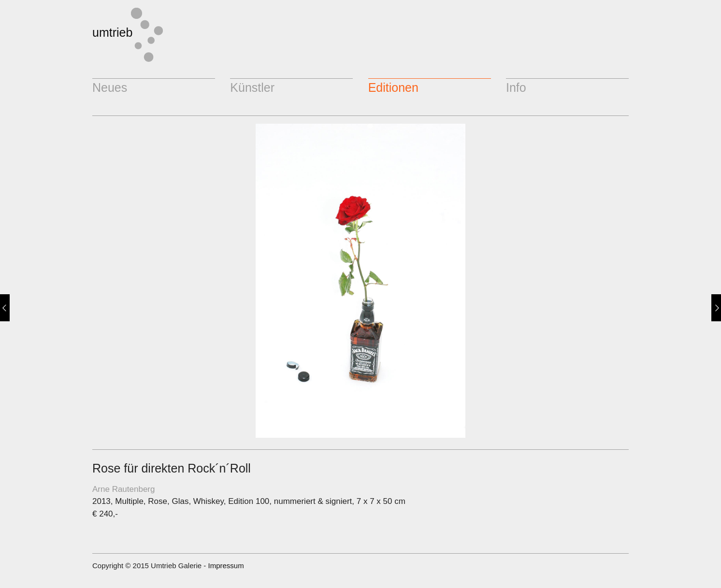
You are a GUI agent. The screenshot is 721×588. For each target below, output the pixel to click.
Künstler (252, 87)
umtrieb (112, 32)
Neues (110, 87)
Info (516, 87)
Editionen (393, 87)
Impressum (226, 566)
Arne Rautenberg (123, 489)
